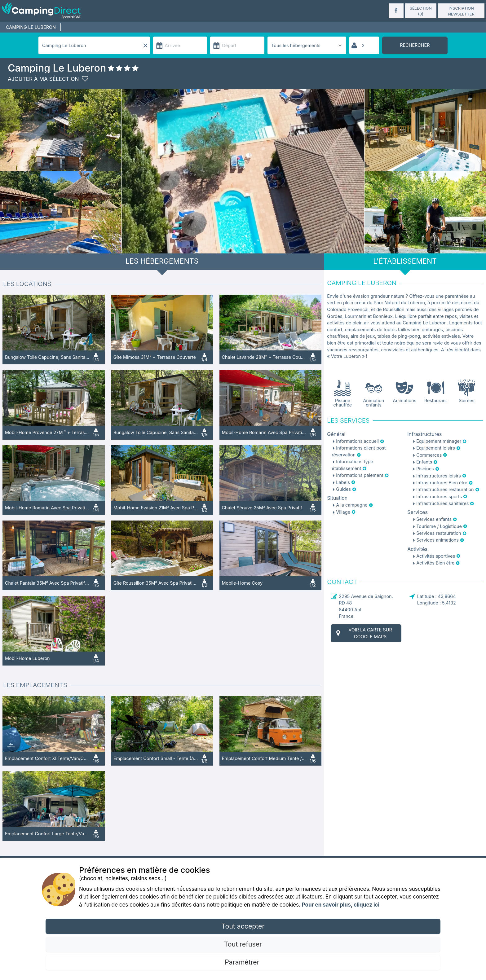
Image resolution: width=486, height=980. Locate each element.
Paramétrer (243, 962)
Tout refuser (243, 944)
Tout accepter (243, 926)
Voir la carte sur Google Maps (363, 633)
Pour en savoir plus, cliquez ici (341, 905)
